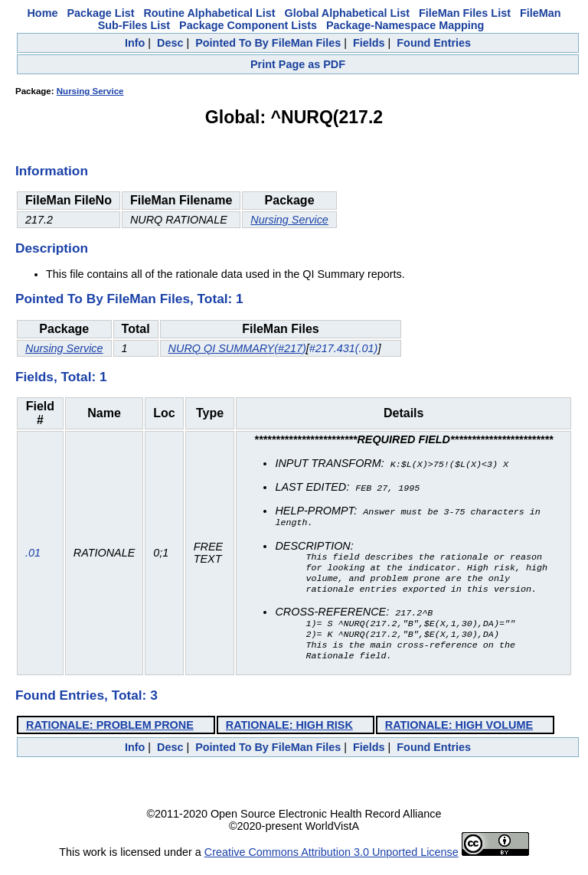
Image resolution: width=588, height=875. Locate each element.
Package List (100, 13)
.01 (33, 558)
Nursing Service (90, 91)
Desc (170, 43)
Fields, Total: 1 (61, 377)
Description (52, 248)
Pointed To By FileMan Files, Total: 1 (129, 299)
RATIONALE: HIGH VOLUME (459, 736)
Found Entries (434, 43)
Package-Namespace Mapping (405, 25)
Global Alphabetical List (347, 13)
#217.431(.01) (344, 348)
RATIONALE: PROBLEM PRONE (110, 736)
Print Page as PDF (298, 64)
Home (42, 13)
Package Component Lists (248, 25)
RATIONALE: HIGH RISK (289, 736)
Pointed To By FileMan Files (268, 43)
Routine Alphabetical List (209, 13)
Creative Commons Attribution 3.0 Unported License (332, 863)
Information (52, 171)
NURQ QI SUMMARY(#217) (237, 348)
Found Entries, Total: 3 (87, 706)
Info (135, 43)
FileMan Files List (465, 13)
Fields (369, 43)
